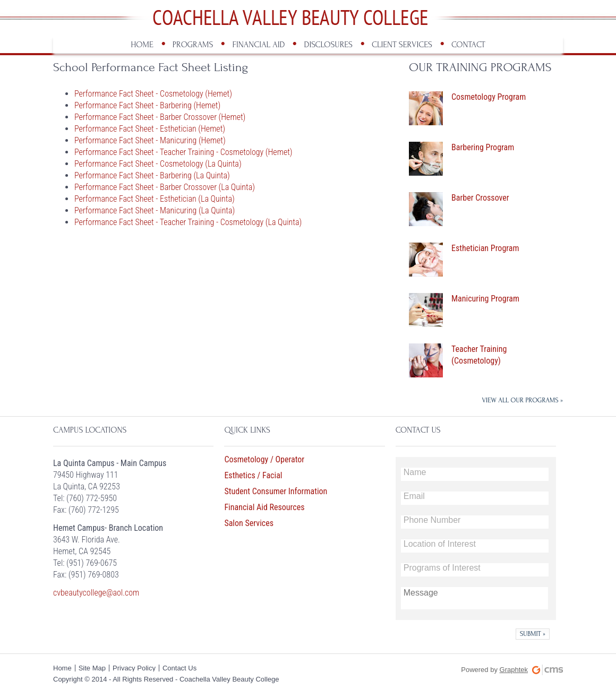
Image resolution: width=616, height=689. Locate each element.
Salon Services (249, 523)
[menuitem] (142, 45)
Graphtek (514, 670)
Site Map (92, 668)
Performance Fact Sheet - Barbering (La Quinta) (152, 175)
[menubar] (308, 45)
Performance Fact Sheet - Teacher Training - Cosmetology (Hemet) (183, 152)
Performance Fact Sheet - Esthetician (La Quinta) (155, 199)
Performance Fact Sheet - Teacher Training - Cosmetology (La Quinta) (188, 222)
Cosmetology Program (489, 97)
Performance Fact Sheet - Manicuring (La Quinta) (155, 210)
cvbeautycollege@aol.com (96, 593)
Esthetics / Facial (253, 475)
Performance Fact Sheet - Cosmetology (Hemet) (153, 94)
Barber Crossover (480, 198)
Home (62, 668)
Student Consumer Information (276, 491)
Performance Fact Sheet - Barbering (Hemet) (147, 105)
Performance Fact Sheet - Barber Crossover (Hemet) (160, 117)
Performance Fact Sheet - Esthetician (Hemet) (150, 129)
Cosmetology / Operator (264, 459)
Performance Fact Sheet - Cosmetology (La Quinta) (158, 164)
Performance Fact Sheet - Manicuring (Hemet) (150, 140)
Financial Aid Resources (264, 507)
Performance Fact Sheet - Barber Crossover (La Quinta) (165, 187)
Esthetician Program (485, 248)
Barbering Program (483, 147)
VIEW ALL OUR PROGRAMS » (522, 400)
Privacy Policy (134, 668)
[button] (533, 634)
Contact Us (179, 668)
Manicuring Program (485, 299)
